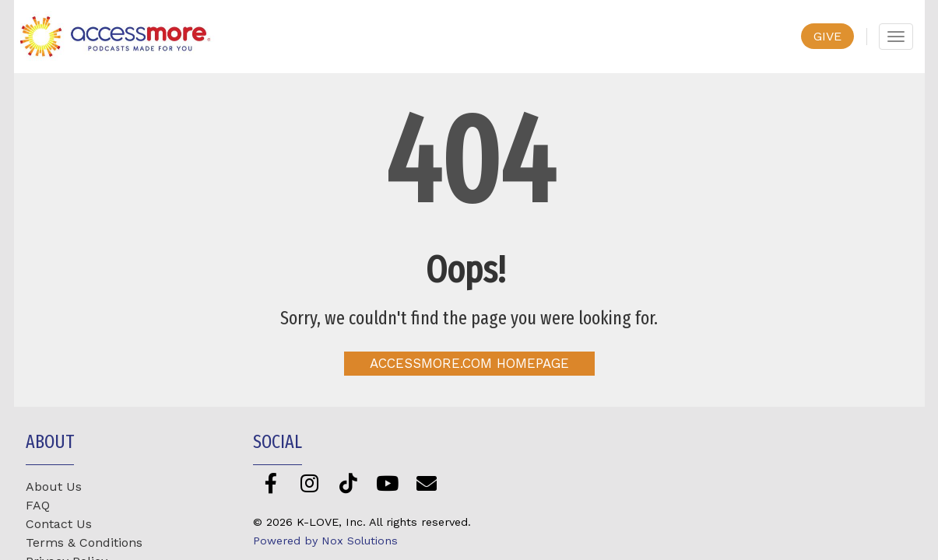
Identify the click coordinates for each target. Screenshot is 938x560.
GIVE (827, 36)
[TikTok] (348, 483)
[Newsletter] (426, 483)
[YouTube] (387, 483)
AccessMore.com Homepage (469, 363)
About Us (54, 486)
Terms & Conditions (84, 542)
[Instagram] (309, 483)
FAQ (38, 505)
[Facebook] (271, 483)
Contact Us (59, 524)
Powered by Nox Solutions (325, 541)
